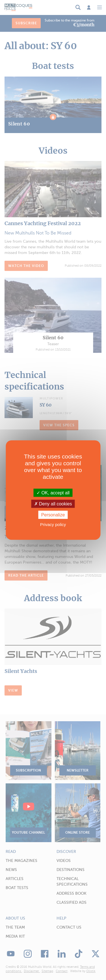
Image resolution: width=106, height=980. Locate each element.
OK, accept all (53, 493)
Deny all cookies (53, 504)
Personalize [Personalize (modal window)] (53, 515)
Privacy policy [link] (53, 524)
